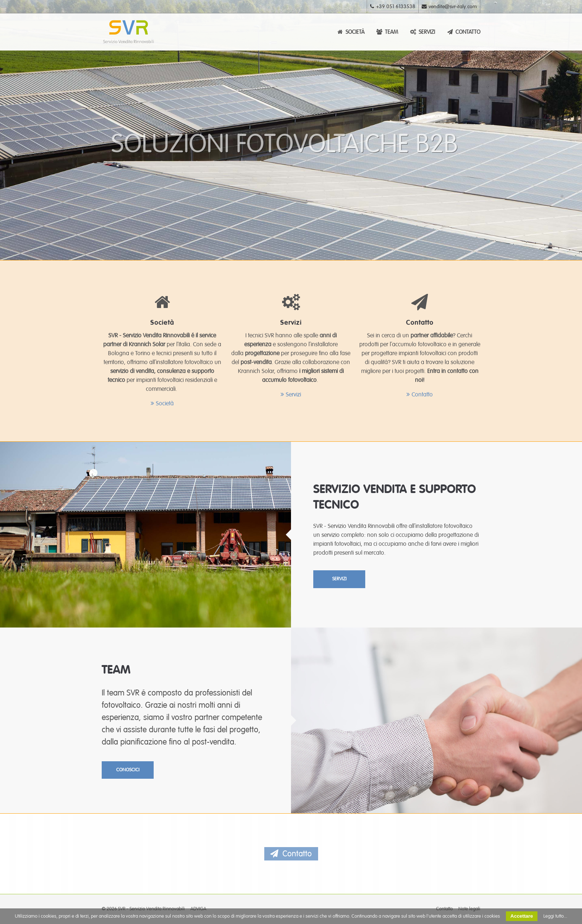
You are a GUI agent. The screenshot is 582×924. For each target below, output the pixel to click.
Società (165, 403)
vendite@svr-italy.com (449, 7)
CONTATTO (463, 32)
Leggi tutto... (555, 916)
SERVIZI (422, 32)
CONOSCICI (128, 770)
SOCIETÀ (350, 32)
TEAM (387, 32)
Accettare (522, 916)
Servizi (293, 395)
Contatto (422, 395)
